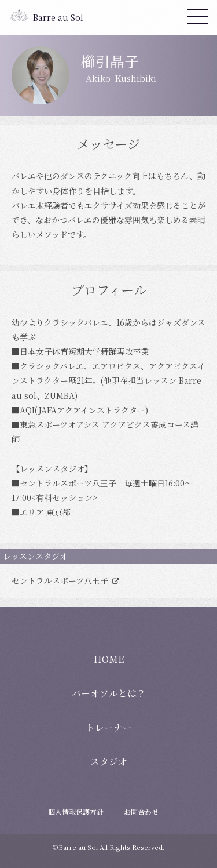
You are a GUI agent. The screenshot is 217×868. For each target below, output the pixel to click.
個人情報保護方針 (76, 811)
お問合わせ (141, 811)
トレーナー (109, 727)
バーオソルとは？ (109, 693)
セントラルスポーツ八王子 (61, 580)
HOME (109, 659)
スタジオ (109, 762)
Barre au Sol (58, 17)
